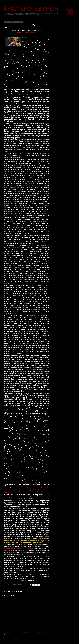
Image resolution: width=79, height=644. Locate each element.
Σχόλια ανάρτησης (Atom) (17, 635)
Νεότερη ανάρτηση (9, 632)
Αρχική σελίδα (26, 632)
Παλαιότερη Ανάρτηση (44, 632)
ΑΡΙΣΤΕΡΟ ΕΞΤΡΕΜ (31, 9)
